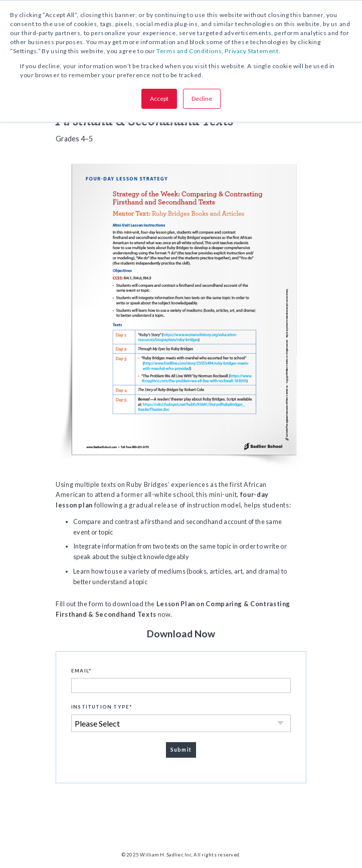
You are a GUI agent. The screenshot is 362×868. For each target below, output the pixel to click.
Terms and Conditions (189, 51)
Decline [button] (202, 99)
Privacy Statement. (252, 51)
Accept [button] (159, 99)
